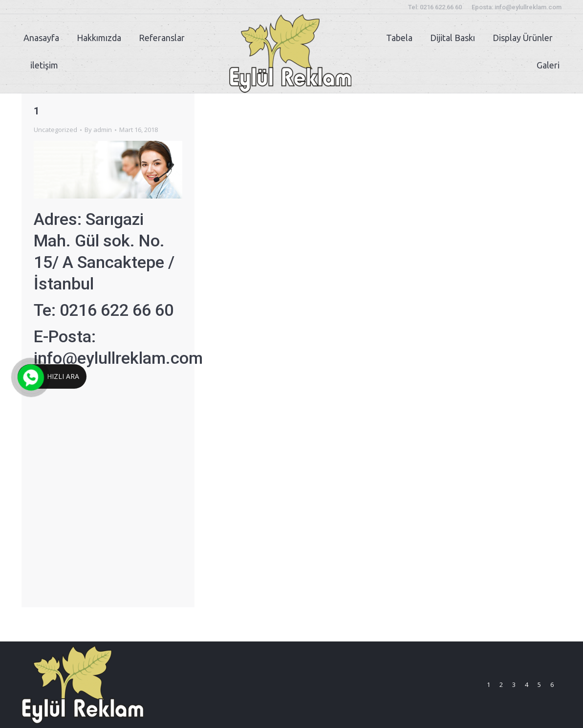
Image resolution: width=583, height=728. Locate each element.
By (98, 130)
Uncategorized (55, 130)
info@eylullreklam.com (118, 358)
